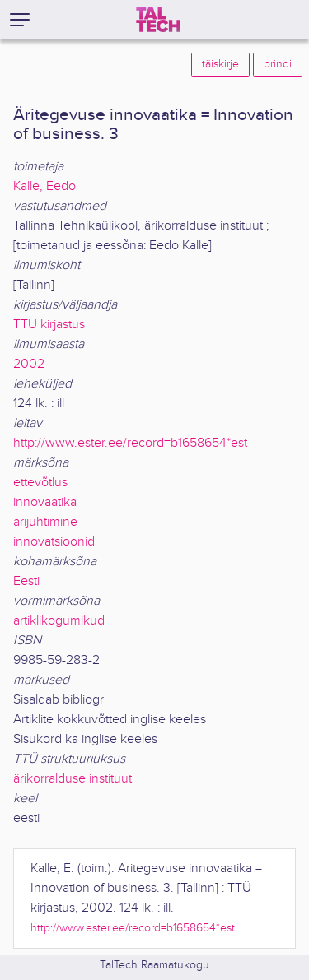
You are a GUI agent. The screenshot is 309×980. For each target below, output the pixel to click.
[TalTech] (158, 20)
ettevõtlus (40, 483)
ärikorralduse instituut (73, 779)
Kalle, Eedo (44, 186)
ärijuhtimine (45, 522)
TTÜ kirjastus (49, 325)
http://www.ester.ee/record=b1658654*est (130, 443)
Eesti (26, 581)
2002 (29, 364)
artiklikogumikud (59, 621)
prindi (278, 64)
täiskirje (220, 64)
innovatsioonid (54, 542)
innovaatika (45, 502)
